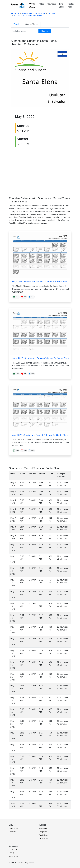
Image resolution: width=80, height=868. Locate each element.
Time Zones (62, 5)
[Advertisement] (40, 170)
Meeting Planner (71, 5)
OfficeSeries (13, 828)
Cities (42, 4)
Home (15, 13)
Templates (43, 832)
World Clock (32, 5)
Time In (17, 24)
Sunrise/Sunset (32, 24)
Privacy (12, 853)
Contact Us (13, 849)
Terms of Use (14, 856)
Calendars (43, 828)
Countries (52, 4)
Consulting (13, 832)
